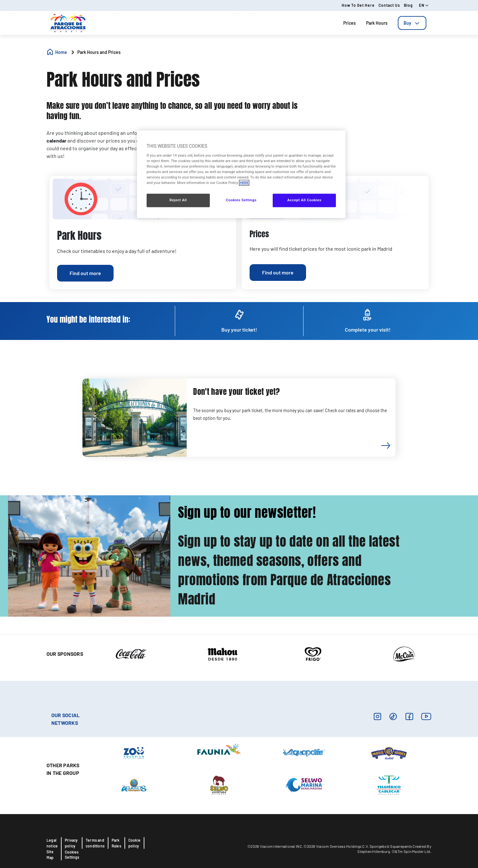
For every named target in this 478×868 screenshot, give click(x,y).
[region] (241, 174)
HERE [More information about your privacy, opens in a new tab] (244, 183)
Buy (412, 23)
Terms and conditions (95, 843)
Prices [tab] (350, 23)
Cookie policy (134, 843)
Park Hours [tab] (377, 23)
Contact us (389, 5)
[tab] (412, 23)
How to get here (358, 5)
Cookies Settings (72, 855)
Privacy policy (71, 843)
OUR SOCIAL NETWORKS (65, 719)
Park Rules (116, 843)
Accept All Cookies (304, 200)
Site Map (50, 855)
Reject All (178, 200)
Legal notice (52, 843)
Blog (408, 5)
